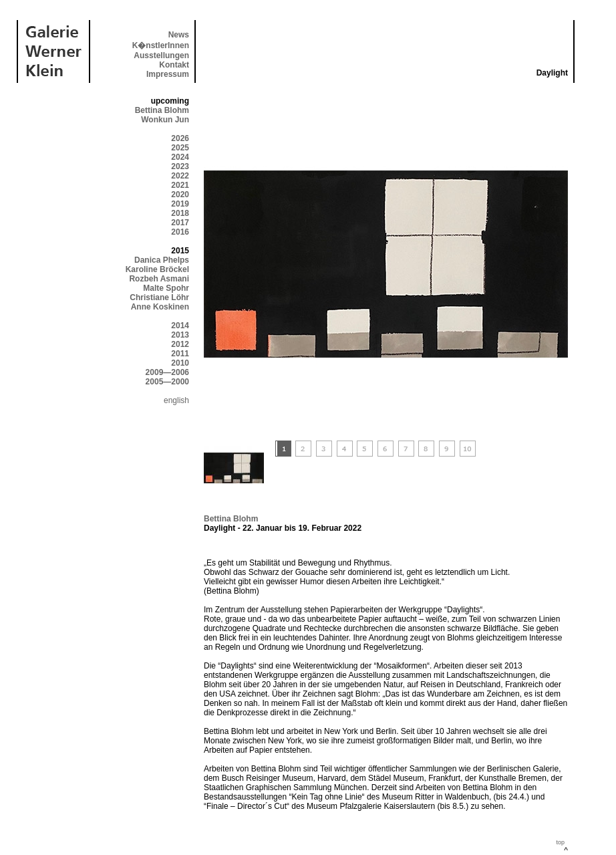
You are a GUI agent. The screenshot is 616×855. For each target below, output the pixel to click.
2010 (180, 363)
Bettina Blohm (162, 110)
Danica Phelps (162, 260)
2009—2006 (167, 372)
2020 (180, 195)
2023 (180, 166)
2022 (180, 176)
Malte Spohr (166, 288)
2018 (180, 213)
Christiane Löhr (159, 297)
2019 (180, 204)
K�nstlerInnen (161, 45)
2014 (180, 326)
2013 (180, 335)
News (179, 35)
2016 (180, 232)
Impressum (168, 74)
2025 (180, 148)
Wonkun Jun (165, 120)
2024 (180, 157)
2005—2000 (167, 382)
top (560, 842)
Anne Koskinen (160, 307)
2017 (180, 223)
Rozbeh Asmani (159, 279)
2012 (180, 344)
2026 (180, 138)
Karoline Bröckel (157, 269)
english (176, 400)
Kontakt (174, 65)
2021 (180, 185)
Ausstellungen (161, 55)
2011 (180, 354)
